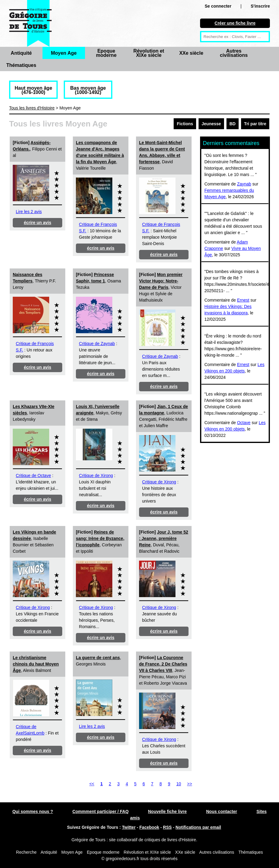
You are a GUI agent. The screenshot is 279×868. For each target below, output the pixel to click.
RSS (167, 827)
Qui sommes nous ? (33, 811)
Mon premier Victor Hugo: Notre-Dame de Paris (161, 281)
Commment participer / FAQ (100, 811)
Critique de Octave (33, 475)
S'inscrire (260, 6)
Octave (244, 423)
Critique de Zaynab (97, 344)
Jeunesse (211, 124)
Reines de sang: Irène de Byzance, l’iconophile (100, 538)
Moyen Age (64, 53)
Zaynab (244, 184)
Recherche (26, 852)
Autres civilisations (234, 53)
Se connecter (218, 6)
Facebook (149, 827)
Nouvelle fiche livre (167, 811)
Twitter (129, 827)
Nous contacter (222, 811)
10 (179, 784)
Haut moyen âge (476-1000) (33, 90)
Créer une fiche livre (235, 23)
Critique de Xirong (96, 475)
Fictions (185, 124)
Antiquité (21, 53)
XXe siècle (191, 53)
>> (189, 784)
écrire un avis (37, 223)
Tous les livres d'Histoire (32, 108)
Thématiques (21, 65)
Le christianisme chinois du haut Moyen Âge (36, 664)
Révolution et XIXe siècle (149, 53)
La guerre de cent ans (98, 658)
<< (92, 784)
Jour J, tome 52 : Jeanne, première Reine (164, 538)
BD (233, 124)
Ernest (243, 300)
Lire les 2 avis (29, 212)
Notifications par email (198, 827)
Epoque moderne (106, 53)
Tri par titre (255, 124)
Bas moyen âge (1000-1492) (88, 90)
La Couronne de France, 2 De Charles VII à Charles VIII (163, 664)
